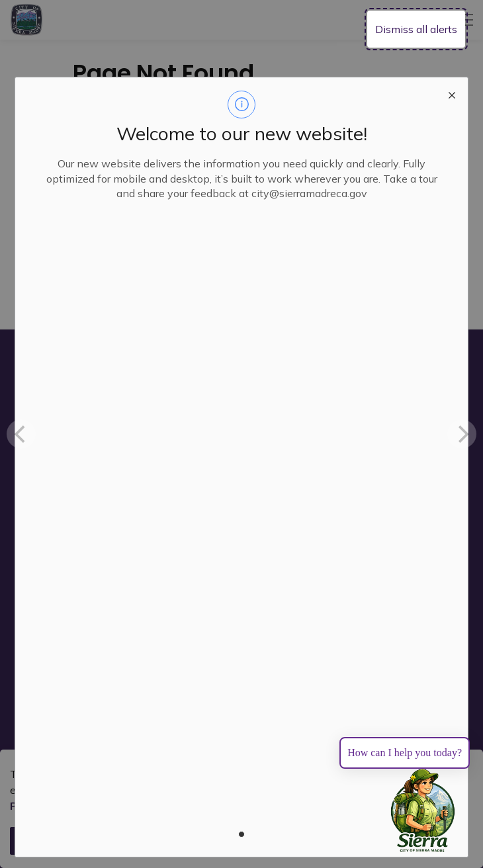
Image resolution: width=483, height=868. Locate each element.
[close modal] (452, 93)
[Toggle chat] (423, 811)
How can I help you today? (405, 753)
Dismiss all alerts (416, 29)
